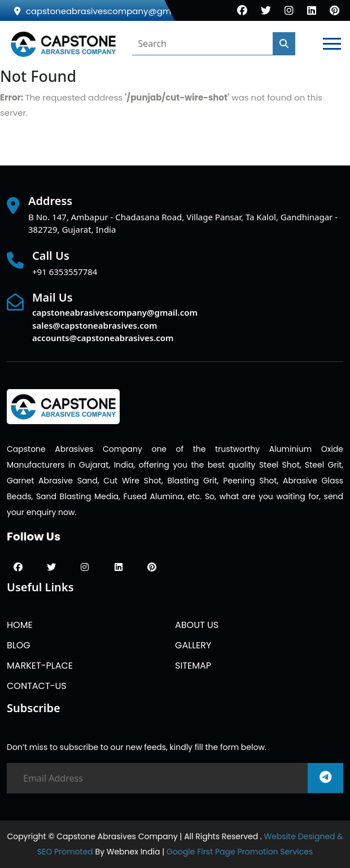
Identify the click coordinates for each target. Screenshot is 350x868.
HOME (20, 625)
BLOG (19, 645)
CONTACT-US (37, 686)
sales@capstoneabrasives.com (95, 325)
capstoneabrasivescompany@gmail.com (108, 11)
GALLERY (193, 645)
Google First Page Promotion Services (240, 852)
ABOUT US (197, 625)
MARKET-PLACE (40, 666)
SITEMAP (193, 666)
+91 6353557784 (65, 272)
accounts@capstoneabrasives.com (103, 338)
